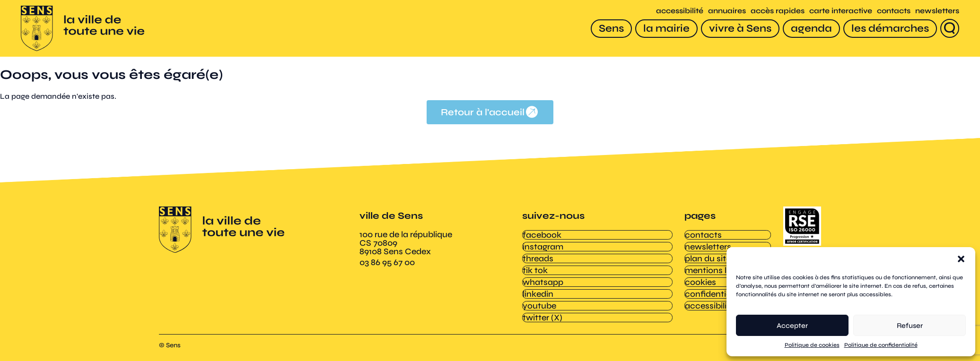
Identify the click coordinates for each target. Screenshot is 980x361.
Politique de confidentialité (881, 345)
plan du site (707, 257)
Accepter (792, 326)
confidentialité (713, 289)
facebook (542, 235)
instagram (542, 246)
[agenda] (809, 29)
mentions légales (718, 267)
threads (538, 257)
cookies (700, 278)
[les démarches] (887, 29)
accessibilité (677, 11)
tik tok (535, 267)
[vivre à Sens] (737, 29)
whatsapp (542, 278)
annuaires (724, 11)
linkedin (538, 289)
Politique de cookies (812, 345)
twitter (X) (542, 311)
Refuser (910, 326)
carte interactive (838, 11)
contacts (891, 11)
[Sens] (608, 29)
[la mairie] (664, 29)
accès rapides (775, 11)
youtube (539, 300)
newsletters (934, 11)
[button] (961, 259)
